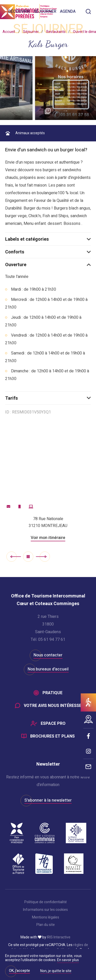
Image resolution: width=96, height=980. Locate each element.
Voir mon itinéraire (48, 538)
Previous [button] (29, 111)
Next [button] (67, 111)
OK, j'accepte (19, 971)
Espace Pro (53, 724)
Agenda (68, 11)
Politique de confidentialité (46, 902)
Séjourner (45, 11)
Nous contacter (48, 655)
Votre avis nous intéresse (53, 706)
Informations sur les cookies (45, 910)
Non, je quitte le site (56, 971)
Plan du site (46, 925)
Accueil (9, 32)
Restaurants (56, 32)
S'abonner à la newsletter (48, 800)
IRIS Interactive (59, 937)
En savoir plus (68, 960)
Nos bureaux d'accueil (48, 669)
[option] (48, 88)
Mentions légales (46, 917)
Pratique (52, 693)
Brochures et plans (52, 736)
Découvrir (19, 11)
